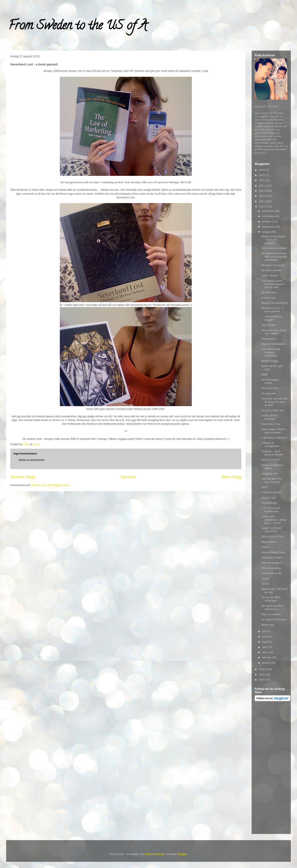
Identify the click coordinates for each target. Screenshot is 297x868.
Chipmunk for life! (272, 573)
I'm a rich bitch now (273, 410)
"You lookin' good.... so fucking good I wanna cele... (273, 284)
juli (264, 631)
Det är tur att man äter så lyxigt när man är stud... (274, 402)
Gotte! (265, 547)
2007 (262, 680)
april (265, 647)
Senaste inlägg (23, 477)
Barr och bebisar (271, 614)
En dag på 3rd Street (274, 619)
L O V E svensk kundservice (270, 510)
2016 (262, 175)
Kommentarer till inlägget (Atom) (50, 485)
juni (265, 637)
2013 (262, 191)
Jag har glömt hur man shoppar (272, 480)
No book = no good (273, 265)
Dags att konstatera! (273, 344)
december (268, 211)
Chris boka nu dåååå (274, 248)
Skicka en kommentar (31, 460)
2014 (262, 186)
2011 (262, 201)
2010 (262, 206)
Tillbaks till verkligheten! (270, 445)
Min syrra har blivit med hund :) (272, 607)
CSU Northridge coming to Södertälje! (271, 352)
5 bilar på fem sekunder (269, 417)
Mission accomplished (274, 303)
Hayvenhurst (269, 542)
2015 (262, 180)
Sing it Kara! (269, 325)
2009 (262, 669)
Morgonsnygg (269, 361)
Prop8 (265, 579)
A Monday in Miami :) (274, 438)
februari (267, 657)
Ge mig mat (268, 393)
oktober (267, 222)
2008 (262, 675)
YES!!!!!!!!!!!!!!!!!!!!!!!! (273, 537)
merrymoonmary (155, 854)
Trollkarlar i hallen (272, 558)
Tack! (264, 487)
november (268, 216)
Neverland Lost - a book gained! (272, 310)
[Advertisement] (271, 768)
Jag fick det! (268, 498)
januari (267, 663)
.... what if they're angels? (271, 318)
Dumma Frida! (270, 388)
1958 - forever (270, 276)
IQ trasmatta (269, 292)
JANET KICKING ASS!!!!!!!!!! (271, 530)
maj (265, 642)
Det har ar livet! (270, 460)
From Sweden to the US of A (78, 27)
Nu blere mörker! (271, 270)
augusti (267, 232)
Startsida (128, 477)
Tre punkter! (269, 339)
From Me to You (271, 424)
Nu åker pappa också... (270, 381)
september (269, 227)
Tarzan (265, 584)
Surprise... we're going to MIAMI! (272, 453)
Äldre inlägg (231, 477)
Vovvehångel (269, 503)
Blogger (182, 854)
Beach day (268, 625)
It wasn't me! (269, 298)
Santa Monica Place (273, 552)
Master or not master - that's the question (274, 240)
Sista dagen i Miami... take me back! (274, 431)
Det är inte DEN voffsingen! (271, 599)
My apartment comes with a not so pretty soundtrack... (274, 257)
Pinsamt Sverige (271, 568)
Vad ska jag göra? (272, 563)
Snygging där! (270, 474)
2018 (262, 170)
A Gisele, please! (271, 492)
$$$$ (264, 374)
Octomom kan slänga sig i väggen (274, 332)
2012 (262, 196)
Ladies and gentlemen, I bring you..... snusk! (274, 520)
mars (266, 652)
